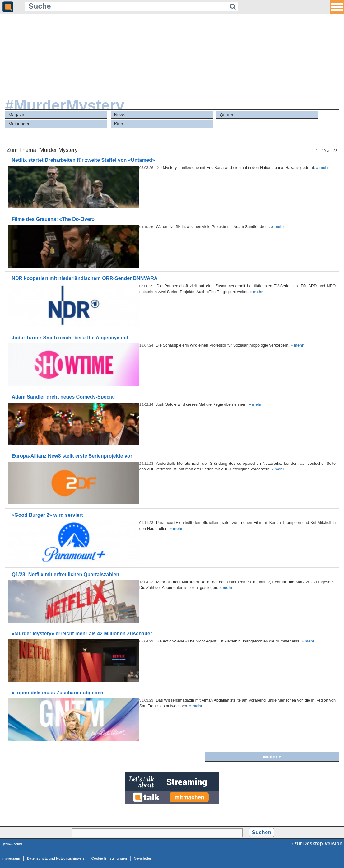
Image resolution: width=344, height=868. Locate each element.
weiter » (272, 757)
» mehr (323, 168)
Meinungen (19, 124)
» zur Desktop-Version (316, 844)
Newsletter (143, 858)
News (120, 115)
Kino (119, 124)
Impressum (11, 858)
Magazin (17, 115)
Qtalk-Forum (12, 844)
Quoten (227, 115)
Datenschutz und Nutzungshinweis (56, 858)
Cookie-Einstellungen (109, 858)
